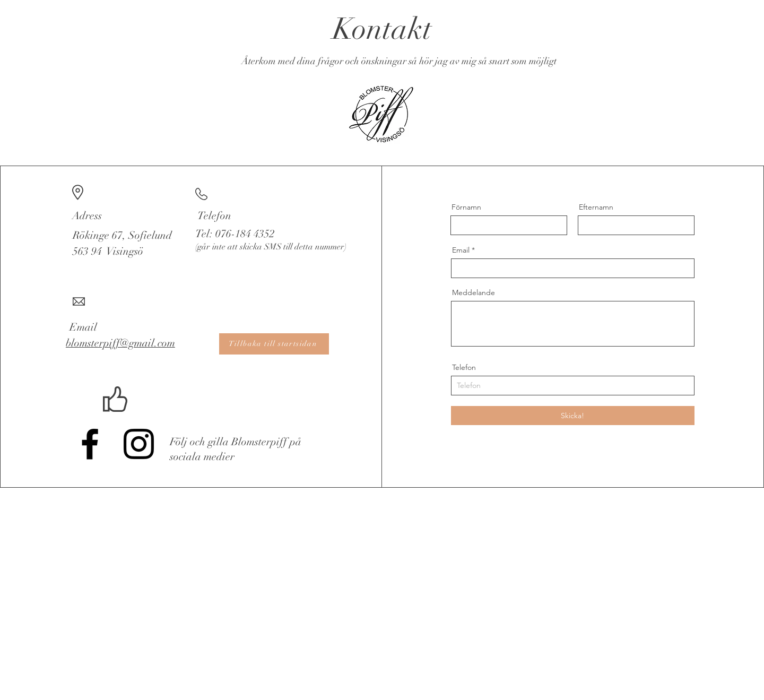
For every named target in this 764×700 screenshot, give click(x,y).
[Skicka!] (573, 416)
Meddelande (474, 292)
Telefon (464, 367)
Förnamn (466, 207)
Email (461, 250)
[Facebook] (90, 444)
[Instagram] (139, 444)
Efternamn (596, 207)
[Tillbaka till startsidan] (274, 344)
